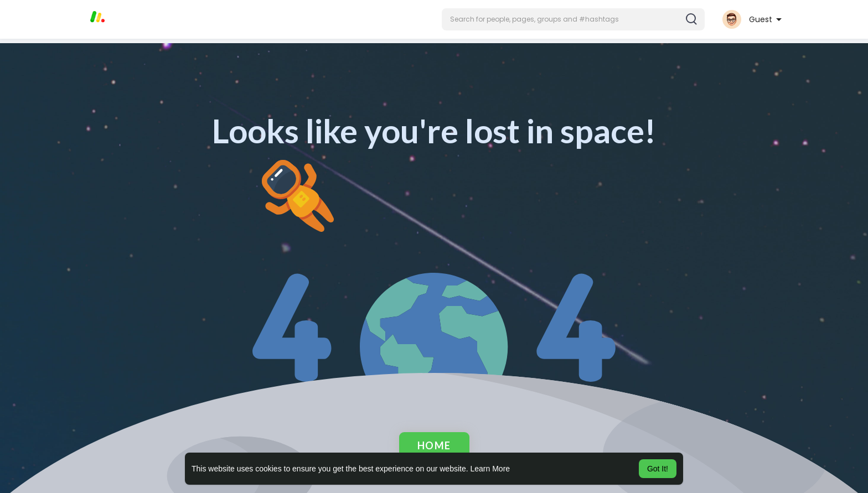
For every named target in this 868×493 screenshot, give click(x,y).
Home (434, 445)
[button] (573, 19)
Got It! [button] (658, 469)
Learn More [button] (490, 469)
